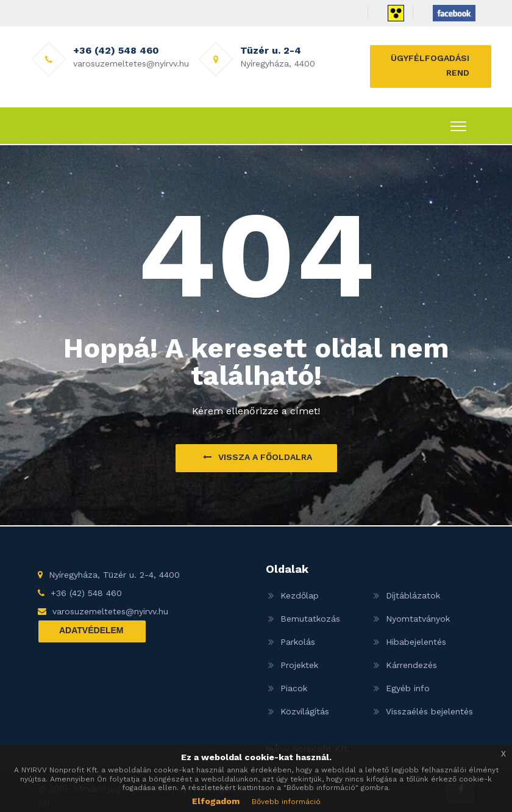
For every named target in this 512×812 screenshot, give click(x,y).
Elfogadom (216, 801)
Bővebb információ (286, 802)
